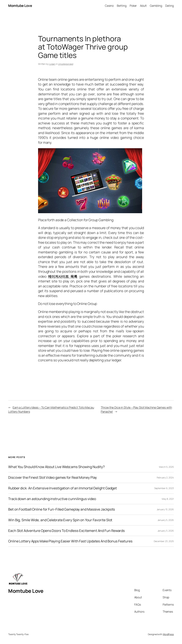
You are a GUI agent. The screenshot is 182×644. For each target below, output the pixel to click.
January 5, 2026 (166, 520)
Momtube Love (20, 6)
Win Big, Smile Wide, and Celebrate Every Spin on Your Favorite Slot (60, 520)
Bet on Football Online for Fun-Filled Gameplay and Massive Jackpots (62, 509)
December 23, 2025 (164, 541)
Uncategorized (66, 64)
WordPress (168, 634)
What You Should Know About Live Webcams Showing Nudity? (56, 467)
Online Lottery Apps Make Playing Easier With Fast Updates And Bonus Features (70, 541)
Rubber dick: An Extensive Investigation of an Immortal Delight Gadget (63, 488)
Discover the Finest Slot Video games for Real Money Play (53, 478)
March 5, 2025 (166, 467)
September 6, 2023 (164, 488)
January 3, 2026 (166, 531)
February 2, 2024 (165, 478)
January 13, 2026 (165, 509)
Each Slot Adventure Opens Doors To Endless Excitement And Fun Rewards (66, 531)
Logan (52, 64)
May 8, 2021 (168, 499)
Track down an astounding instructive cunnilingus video (52, 499)
